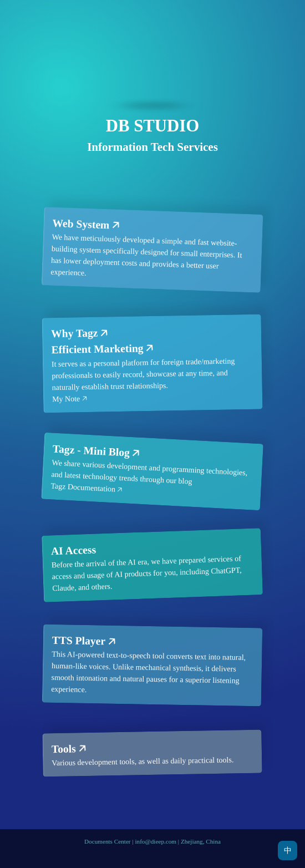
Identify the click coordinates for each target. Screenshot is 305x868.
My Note (66, 399)
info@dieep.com (156, 841)
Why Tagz (75, 333)
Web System (82, 224)
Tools (64, 749)
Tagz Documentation (83, 488)
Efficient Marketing (98, 349)
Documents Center (108, 841)
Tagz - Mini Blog (91, 450)
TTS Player (79, 640)
